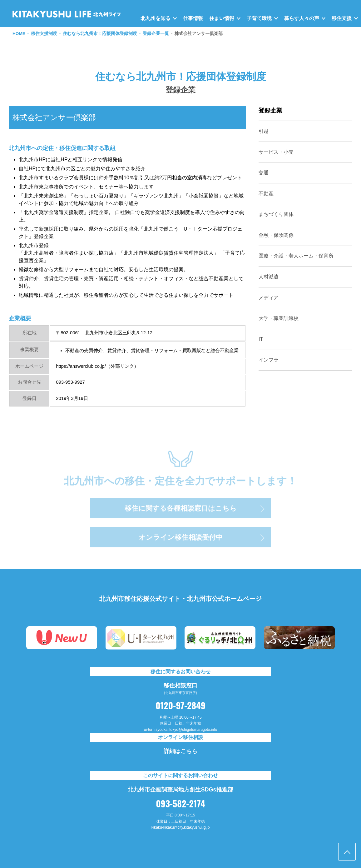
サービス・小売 (276, 152)
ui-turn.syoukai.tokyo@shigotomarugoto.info (180, 730)
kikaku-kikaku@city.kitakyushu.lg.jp (181, 827)
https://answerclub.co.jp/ (81, 366)
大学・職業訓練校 (279, 318)
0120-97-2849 (180, 705)
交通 (264, 173)
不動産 (266, 194)
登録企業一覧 (156, 34)
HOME (19, 34)
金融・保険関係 (276, 235)
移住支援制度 (44, 34)
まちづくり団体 (276, 214)
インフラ (269, 360)
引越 (264, 131)
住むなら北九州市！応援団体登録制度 (100, 34)
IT (261, 339)
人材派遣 (269, 277)
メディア (269, 298)
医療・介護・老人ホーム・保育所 (296, 256)
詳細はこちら (180, 751)
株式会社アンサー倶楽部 (199, 34)
